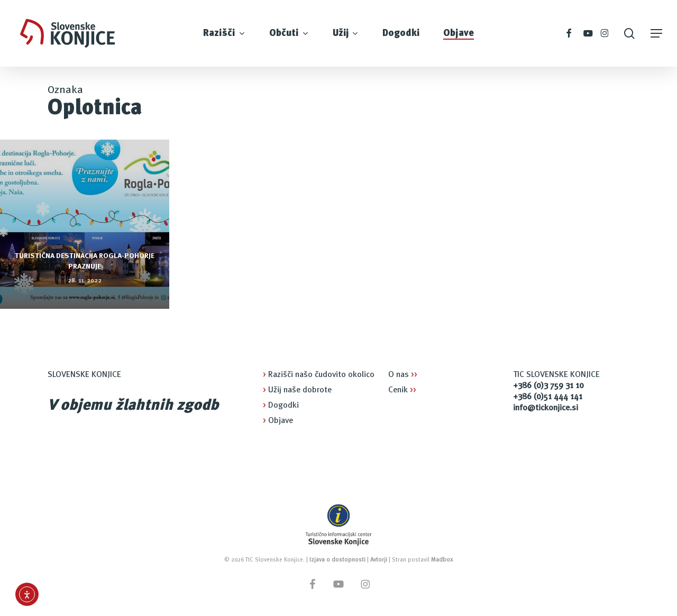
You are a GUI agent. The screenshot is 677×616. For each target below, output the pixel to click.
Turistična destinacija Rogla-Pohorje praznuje (85, 261)
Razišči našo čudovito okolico (319, 375)
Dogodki (281, 406)
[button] (656, 34)
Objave (278, 421)
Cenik (402, 390)
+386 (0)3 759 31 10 (548, 386)
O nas (403, 375)
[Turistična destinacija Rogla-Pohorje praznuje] (85, 224)
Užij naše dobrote (297, 390)
